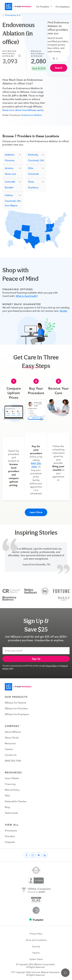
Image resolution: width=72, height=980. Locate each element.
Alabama (10, 155)
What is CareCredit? (27, 296)
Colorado (10, 182)
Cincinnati (33, 174)
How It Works (12, 778)
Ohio (31, 168)
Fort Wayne (11, 206)
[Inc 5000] (45, 591)
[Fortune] (61, 591)
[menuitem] (44, 7)
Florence (10, 160)
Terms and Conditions (36, 940)
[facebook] (27, 855)
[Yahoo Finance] (63, 598)
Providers (10, 836)
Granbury (33, 188)
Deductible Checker (16, 801)
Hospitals (10, 842)
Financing (10, 784)
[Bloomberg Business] (9, 598)
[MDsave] (18, 7)
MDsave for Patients (16, 703)
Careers (9, 749)
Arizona (9, 168)
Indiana (9, 195)
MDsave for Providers (16, 709)
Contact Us (11, 755)
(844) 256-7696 (13, 761)
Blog (7, 807)
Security (36, 946)
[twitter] (39, 855)
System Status (36, 959)
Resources (10, 743)
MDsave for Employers (17, 714)
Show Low (10, 174)
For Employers (63, 7)
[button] (13, 155)
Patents (36, 953)
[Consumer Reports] (11, 591)
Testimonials (11, 813)
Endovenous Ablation (32, 115)
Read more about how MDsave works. (23, 110)
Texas (31, 182)
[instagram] (33, 855)
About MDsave (13, 732)
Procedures (11, 831)
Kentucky (33, 155)
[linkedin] (45, 855)
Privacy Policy (51, 666)
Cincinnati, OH (13, 201)
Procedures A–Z (11, 15)
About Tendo (12, 738)
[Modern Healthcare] (31, 591)
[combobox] (60, 59)
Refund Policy (12, 790)
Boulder (9, 188)
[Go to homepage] (18, 687)
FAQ (7, 796)
